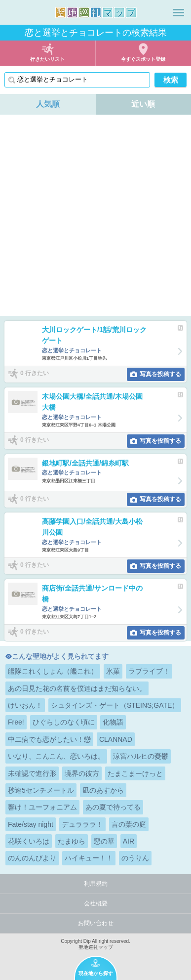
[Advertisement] (95, 215)
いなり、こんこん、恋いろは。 (56, 756)
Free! (16, 722)
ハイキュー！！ (89, 858)
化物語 (113, 722)
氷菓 (113, 671)
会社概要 (96, 903)
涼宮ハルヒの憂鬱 (141, 756)
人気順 (48, 104)
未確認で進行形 (32, 773)
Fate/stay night (31, 824)
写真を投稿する (160, 374)
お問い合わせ (96, 923)
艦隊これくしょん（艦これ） (53, 671)
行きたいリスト (47, 59)
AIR (129, 841)
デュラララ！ (82, 824)
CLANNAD (116, 739)
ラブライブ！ (149, 671)
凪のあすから (103, 790)
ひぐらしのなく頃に (64, 722)
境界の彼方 (82, 773)
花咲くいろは (29, 841)
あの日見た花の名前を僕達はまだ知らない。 (77, 688)
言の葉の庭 (129, 824)
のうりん (135, 858)
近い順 (143, 104)
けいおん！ (25, 705)
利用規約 (96, 884)
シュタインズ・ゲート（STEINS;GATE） (115, 705)
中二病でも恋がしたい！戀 (49, 739)
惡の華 (104, 841)
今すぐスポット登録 (143, 59)
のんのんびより (32, 858)
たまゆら (72, 841)
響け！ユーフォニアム (42, 807)
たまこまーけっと (135, 773)
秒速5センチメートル (41, 790)
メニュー (178, 12)
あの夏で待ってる (113, 807)
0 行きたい (35, 374)
